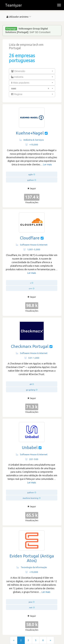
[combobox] (32, 71)
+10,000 (32, 145)
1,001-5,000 (32, 249)
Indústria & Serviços (32, 140)
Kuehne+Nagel (30, 133)
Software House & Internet (32, 245)
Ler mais (48, 165)
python (31, 180)
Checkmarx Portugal (30, 346)
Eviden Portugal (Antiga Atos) (32, 558)
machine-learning (30, 498)
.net (31, 608)
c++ (30, 289)
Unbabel (30, 448)
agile (31, 175)
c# (31, 384)
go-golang (31, 390)
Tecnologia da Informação (32, 567)
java (30, 602)
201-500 (32, 459)
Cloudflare (30, 238)
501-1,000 (32, 358)
